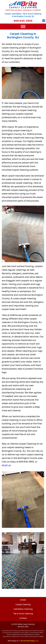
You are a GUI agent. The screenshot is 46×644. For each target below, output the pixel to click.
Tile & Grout (23, 614)
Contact (23, 618)
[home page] (23, 4)
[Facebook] (44, 21)
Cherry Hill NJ (24, 633)
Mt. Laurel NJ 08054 (23, 636)
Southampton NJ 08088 (36, 636)
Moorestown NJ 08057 (10, 636)
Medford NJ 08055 (34, 635)
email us (6, 465)
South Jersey (13, 631)
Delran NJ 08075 (12, 635)
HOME (23, 600)
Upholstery (23, 609)
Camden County (37, 631)
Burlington (26, 631)
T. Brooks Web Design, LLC (29, 641)
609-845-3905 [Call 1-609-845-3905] (23, 21)
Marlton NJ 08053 (22, 635)
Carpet (23, 604)
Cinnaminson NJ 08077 (36, 633)
